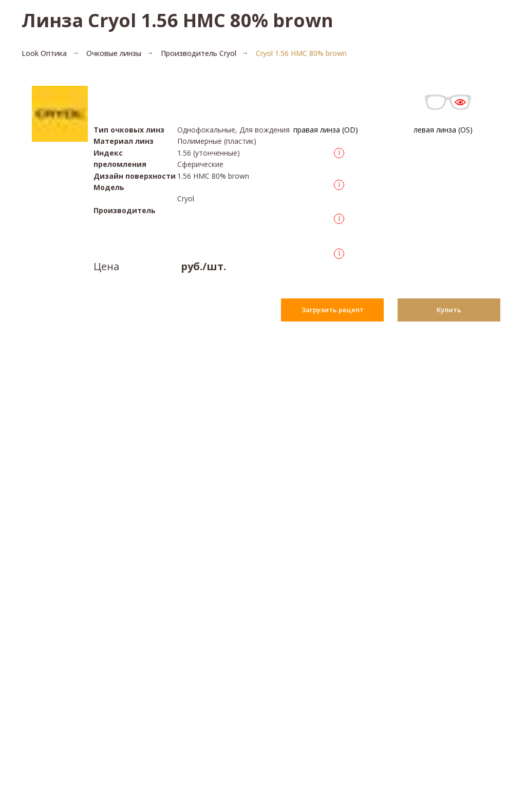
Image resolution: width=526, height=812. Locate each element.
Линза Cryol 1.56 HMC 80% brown (177, 20)
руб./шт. (203, 266)
